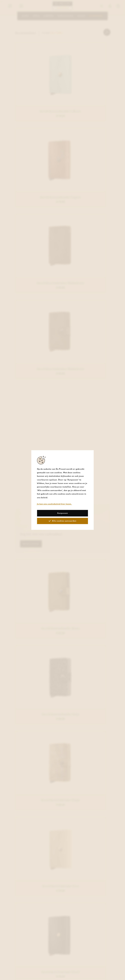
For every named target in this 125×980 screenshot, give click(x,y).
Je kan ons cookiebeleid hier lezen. (54, 504)
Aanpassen (63, 513)
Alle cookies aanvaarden (62, 521)
